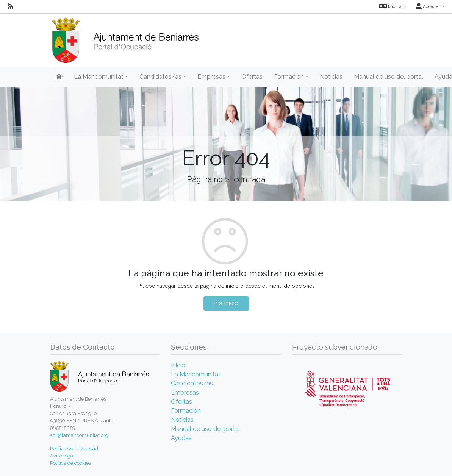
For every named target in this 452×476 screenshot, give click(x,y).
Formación (186, 411)
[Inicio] (125, 38)
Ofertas (252, 77)
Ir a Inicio (226, 303)
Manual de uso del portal (389, 77)
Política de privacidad (74, 449)
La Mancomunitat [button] (99, 77)
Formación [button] (289, 77)
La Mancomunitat (196, 374)
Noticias (331, 77)
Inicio (178, 365)
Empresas (185, 393)
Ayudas (181, 438)
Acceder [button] (428, 6)
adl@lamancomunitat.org (79, 435)
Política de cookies (70, 463)
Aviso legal (62, 456)
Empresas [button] (211, 77)
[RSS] (10, 6)
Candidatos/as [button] (160, 77)
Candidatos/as (192, 383)
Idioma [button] (391, 6)
